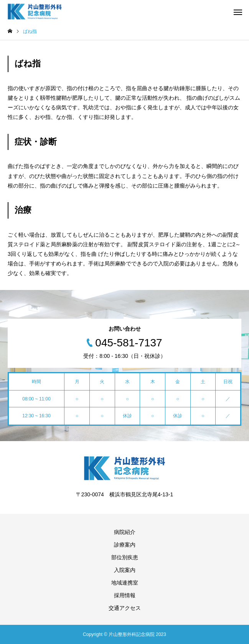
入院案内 (125, 570)
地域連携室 (125, 583)
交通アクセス (125, 608)
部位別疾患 (125, 557)
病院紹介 (125, 532)
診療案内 (125, 545)
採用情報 (125, 595)
